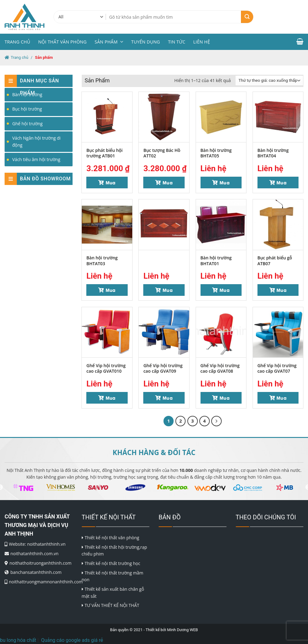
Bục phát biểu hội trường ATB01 (104, 153)
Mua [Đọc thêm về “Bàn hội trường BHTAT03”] (111, 290)
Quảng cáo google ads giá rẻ (72, 640)
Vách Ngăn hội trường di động (36, 141)
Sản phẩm (109, 42)
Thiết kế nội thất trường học (113, 563)
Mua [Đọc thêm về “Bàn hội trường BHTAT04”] (282, 182)
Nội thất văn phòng (62, 42)
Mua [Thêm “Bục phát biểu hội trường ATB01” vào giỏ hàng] (111, 182)
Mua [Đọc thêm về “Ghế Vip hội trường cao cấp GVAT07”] (282, 398)
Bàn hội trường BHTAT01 (216, 260)
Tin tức (177, 42)
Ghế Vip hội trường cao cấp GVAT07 (277, 368)
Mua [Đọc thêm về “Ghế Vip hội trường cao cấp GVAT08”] (225, 398)
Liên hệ (202, 42)
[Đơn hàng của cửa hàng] (269, 81)
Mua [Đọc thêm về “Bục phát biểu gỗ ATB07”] (282, 290)
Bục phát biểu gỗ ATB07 (275, 260)
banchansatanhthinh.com (36, 572)
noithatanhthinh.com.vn (34, 554)
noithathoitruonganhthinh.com (40, 563)
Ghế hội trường (27, 124)
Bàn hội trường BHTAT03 (102, 260)
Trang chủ (17, 42)
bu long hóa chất (18, 640)
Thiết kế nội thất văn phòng (112, 538)
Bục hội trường (27, 109)
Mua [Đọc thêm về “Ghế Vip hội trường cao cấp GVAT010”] (111, 398)
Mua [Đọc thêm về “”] (168, 290)
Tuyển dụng (145, 42)
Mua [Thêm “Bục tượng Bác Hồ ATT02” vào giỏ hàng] (168, 182)
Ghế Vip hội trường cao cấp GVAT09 (163, 368)
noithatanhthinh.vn (46, 544)
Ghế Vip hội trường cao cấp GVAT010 (106, 368)
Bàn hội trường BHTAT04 (273, 153)
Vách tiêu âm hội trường (36, 159)
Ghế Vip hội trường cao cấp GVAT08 (220, 368)
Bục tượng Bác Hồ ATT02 (162, 153)
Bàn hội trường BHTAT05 (216, 153)
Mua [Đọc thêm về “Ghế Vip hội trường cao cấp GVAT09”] (168, 398)
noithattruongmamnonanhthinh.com (46, 582)
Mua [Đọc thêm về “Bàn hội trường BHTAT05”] (225, 182)
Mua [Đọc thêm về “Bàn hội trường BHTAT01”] (225, 290)
